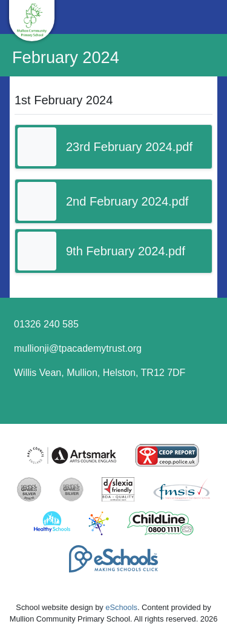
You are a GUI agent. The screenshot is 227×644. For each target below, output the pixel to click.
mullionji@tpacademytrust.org (78, 348)
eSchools (121, 607)
